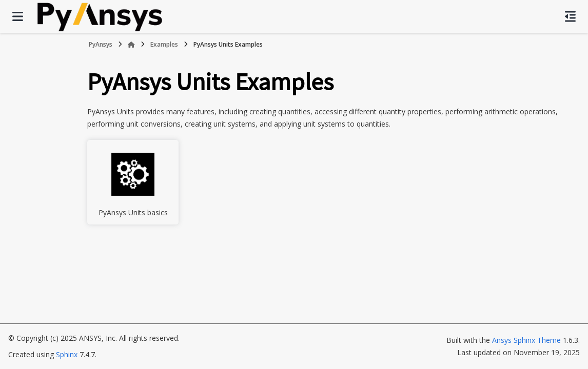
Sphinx (67, 354)
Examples (164, 44)
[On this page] (570, 16)
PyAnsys (101, 44)
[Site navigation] (18, 16)
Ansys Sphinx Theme (526, 340)
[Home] (131, 45)
